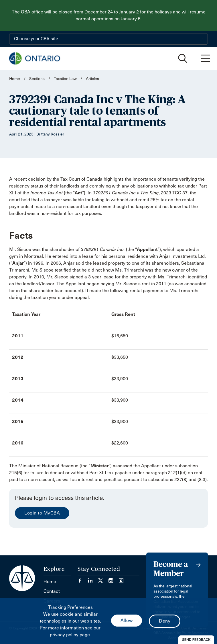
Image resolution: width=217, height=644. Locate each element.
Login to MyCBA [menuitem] (42, 513)
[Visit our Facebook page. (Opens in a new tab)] (83, 579)
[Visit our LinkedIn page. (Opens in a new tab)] (93, 579)
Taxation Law (65, 79)
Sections (37, 79)
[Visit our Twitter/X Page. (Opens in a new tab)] (103, 579)
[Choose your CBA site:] (108, 39)
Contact (52, 591)
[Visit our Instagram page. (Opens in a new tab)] (114, 579)
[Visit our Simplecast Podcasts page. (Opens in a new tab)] (121, 579)
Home (15, 79)
